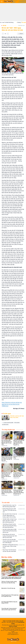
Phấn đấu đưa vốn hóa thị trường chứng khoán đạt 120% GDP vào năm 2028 (14, 536)
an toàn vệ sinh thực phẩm (8, 423)
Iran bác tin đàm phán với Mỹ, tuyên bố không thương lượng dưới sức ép (14, 531)
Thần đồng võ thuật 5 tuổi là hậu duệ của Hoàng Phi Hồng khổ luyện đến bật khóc (14, 526)
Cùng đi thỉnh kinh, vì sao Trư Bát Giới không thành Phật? (14, 506)
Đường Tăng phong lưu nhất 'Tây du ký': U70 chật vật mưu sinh (14, 510)
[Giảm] (3, 34)
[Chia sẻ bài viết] (21, 34)
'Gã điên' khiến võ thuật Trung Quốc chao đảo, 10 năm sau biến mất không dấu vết (14, 521)
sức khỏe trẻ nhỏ (5, 425)
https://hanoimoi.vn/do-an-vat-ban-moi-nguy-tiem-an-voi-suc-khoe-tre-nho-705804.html (12, 404)
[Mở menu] (2, 2)
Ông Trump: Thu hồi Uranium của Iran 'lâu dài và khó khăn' (14, 551)
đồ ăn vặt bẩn (17, 423)
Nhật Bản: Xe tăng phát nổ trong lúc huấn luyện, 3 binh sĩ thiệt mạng (14, 546)
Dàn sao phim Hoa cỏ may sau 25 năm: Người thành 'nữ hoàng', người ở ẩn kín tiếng (14, 515)
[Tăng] (8, 34)
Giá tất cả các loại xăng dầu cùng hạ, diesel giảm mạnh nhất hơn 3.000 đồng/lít (14, 541)
